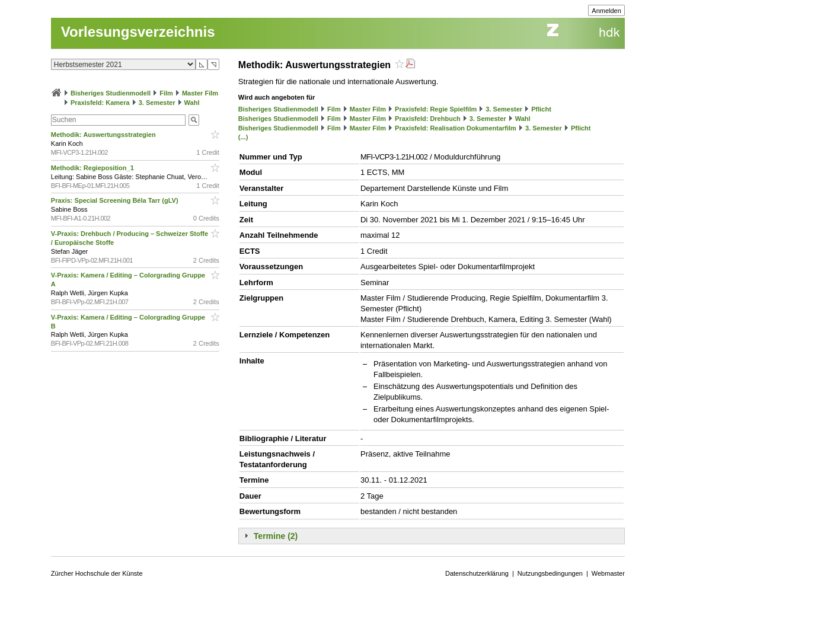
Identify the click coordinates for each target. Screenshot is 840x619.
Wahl (192, 103)
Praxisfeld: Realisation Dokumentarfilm (456, 128)
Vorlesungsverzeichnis (138, 32)
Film (166, 93)
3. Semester (157, 103)
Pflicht (541, 109)
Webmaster (608, 573)
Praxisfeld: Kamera (100, 103)
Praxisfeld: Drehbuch (428, 119)
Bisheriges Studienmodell (111, 93)
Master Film (200, 93)
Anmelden (606, 11)
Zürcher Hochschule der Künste (97, 573)
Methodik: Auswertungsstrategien (104, 135)
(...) (243, 137)
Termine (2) (276, 536)
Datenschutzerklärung (477, 573)
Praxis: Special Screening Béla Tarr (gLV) (116, 200)
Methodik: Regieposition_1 (93, 168)
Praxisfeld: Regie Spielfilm (436, 109)
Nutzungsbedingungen (550, 573)
